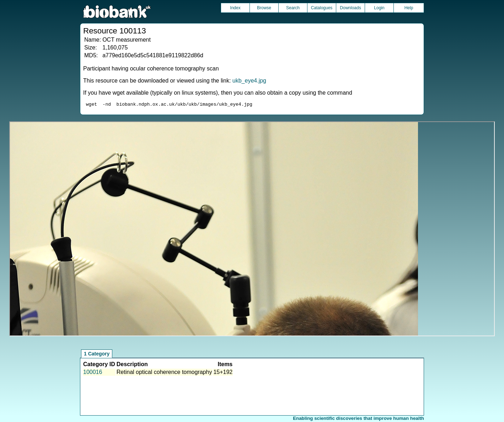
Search (293, 8)
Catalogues (322, 8)
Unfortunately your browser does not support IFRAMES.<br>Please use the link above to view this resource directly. (252, 230)
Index (235, 8)
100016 (93, 373)
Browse (264, 8)
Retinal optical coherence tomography (164, 373)
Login (379, 8)
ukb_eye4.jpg (249, 81)
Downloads (350, 8)
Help (409, 8)
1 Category (97, 355)
